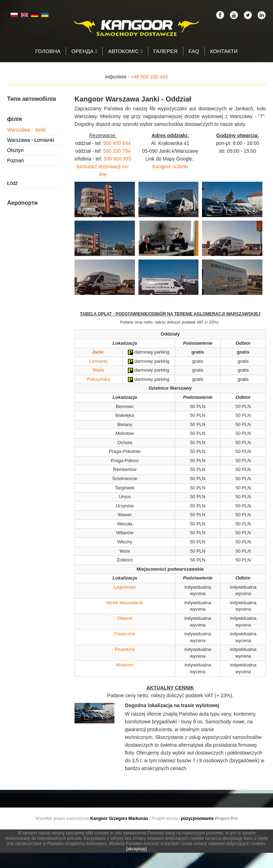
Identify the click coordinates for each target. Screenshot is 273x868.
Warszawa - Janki (26, 130)
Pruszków (125, 649)
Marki (99, 370)
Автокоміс (125, 51)
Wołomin (125, 665)
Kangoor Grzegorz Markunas (119, 819)
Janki (98, 352)
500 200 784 (117, 151)
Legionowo (125, 587)
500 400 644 (117, 143)
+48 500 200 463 (149, 77)
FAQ (194, 51)
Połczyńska (99, 379)
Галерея (166, 51)
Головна (48, 51)
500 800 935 (117, 159)
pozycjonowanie (197, 819)
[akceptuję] (136, 849)
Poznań (15, 161)
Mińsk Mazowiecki (125, 603)
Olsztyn (15, 150)
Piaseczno (125, 634)
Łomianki (99, 361)
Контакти (224, 51)
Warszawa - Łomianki (31, 140)
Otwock (125, 618)
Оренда (84, 51)
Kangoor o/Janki (170, 167)
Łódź (12, 183)
